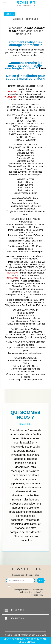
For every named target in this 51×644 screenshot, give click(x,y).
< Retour (10, 14)
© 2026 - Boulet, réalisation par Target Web (25, 635)
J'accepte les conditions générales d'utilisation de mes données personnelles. (28, 592)
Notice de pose (37, 107)
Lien (42, 68)
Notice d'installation (34, 94)
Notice (36, 286)
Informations (18, 618)
